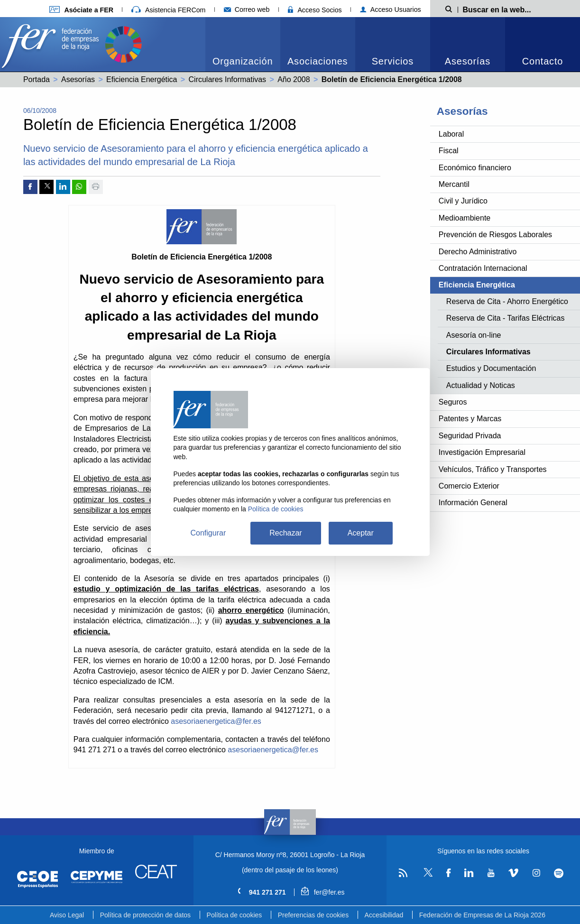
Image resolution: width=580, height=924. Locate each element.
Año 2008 (294, 79)
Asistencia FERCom (168, 10)
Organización (243, 61)
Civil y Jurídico (463, 201)
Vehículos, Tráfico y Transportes (493, 469)
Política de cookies (235, 915)
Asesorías (468, 61)
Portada (37, 79)
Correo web (247, 9)
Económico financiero (475, 168)
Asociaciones (318, 61)
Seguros (453, 402)
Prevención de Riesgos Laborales (495, 235)
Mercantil (454, 184)
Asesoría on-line (474, 335)
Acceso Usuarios (391, 9)
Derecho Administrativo (478, 252)
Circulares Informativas (228, 79)
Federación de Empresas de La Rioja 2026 (482, 915)
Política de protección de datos (145, 915)
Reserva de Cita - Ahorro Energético (507, 301)
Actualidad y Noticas (481, 385)
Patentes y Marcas (470, 419)
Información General (473, 503)
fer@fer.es (323, 892)
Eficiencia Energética (142, 79)
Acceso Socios (315, 10)
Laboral (451, 134)
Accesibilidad (384, 915)
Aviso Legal (67, 915)
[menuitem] (243, 44)
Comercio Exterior (469, 486)
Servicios (393, 61)
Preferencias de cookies (313, 915)
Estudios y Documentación (491, 368)
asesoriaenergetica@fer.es (216, 721)
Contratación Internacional (483, 268)
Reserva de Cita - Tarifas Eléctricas (506, 318)
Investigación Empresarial (482, 452)
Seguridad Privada (470, 436)
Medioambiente (465, 218)
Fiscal (449, 151)
